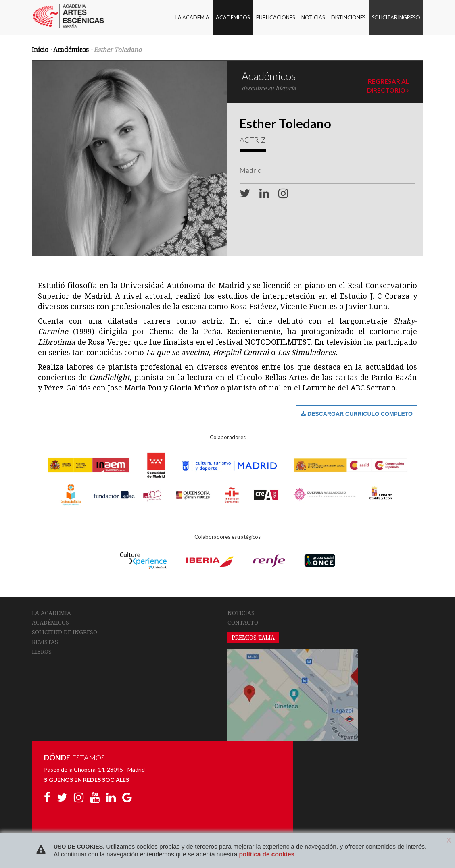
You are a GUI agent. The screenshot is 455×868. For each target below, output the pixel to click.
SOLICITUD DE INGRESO (65, 632)
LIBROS (42, 652)
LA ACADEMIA (192, 18)
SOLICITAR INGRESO (396, 18)
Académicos (71, 50)
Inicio (40, 50)
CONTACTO (243, 623)
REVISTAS (45, 642)
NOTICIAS (313, 18)
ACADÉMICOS (233, 18)
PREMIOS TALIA (253, 638)
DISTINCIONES (348, 18)
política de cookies (267, 854)
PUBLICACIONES (276, 18)
